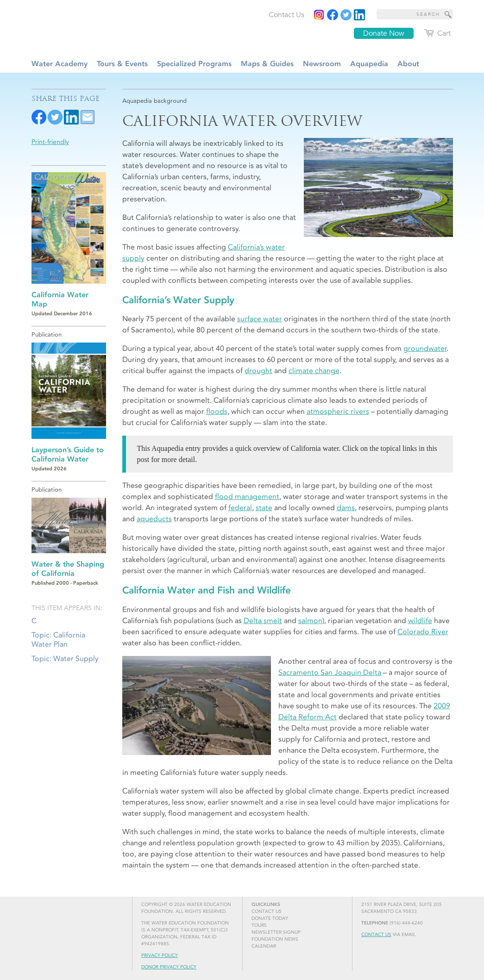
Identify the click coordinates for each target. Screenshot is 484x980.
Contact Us (376, 935)
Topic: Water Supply (65, 659)
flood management (247, 496)
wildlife (420, 621)
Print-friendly (50, 142)
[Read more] (359, 15)
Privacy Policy (160, 955)
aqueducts (154, 519)
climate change (314, 371)
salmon (310, 621)
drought (258, 371)
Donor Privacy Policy (169, 967)
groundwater (425, 348)
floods (217, 411)
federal (240, 508)
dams (346, 508)
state (264, 508)
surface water (260, 319)
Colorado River (423, 632)
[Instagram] (319, 15)
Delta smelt (263, 621)
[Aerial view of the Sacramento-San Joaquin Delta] (378, 187)
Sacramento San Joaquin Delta (330, 672)
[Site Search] (448, 14)
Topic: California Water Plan (58, 639)
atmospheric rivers (338, 411)
